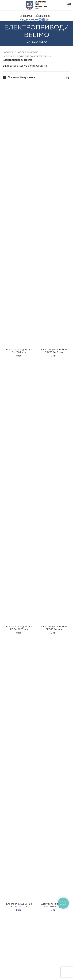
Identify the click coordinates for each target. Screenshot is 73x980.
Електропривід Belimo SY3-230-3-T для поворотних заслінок (54, 907)
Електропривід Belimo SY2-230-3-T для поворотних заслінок (19, 907)
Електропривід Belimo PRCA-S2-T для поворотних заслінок (19, 629)
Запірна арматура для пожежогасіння (26, 56)
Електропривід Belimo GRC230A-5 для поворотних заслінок (54, 352)
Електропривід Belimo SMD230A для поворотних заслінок (54, 629)
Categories (35, 42)
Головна (8, 52)
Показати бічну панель (22, 78)
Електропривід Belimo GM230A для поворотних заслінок (19, 352)
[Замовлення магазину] (68, 78)
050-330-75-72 (29, 21)
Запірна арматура (28, 52)
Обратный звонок (35, 16)
